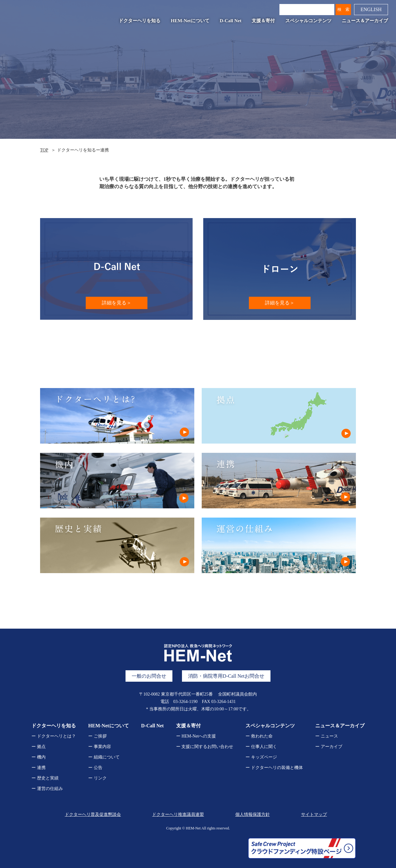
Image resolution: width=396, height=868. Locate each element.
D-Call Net (231, 21)
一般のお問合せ (149, 676)
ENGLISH (371, 9)
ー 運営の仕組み (47, 789)
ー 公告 (95, 768)
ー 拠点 (39, 747)
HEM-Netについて (190, 21)
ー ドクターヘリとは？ (54, 736)
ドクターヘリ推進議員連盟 (178, 814)
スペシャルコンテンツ (308, 21)
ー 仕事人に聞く (261, 747)
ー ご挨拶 (97, 736)
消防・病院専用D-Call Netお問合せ (226, 676)
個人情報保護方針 (253, 814)
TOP (44, 150)
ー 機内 (39, 757)
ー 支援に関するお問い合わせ (205, 747)
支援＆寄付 (263, 21)
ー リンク (97, 778)
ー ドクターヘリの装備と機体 (274, 768)
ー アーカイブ (329, 747)
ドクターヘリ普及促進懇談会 (93, 814)
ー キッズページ (261, 757)
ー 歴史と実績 (45, 778)
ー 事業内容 (100, 747)
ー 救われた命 (259, 736)
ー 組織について (104, 757)
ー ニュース (327, 736)
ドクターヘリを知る (140, 21)
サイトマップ (314, 814)
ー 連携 (39, 768)
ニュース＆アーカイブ (365, 21)
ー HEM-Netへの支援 (196, 736)
